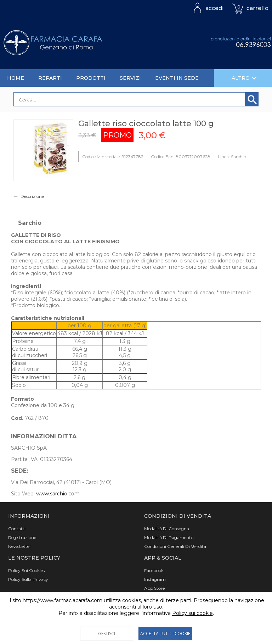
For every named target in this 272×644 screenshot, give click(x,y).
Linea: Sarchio (232, 157)
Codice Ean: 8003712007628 (181, 157)
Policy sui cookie (192, 613)
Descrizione (32, 196)
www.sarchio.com (58, 494)
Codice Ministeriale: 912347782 (113, 157)
